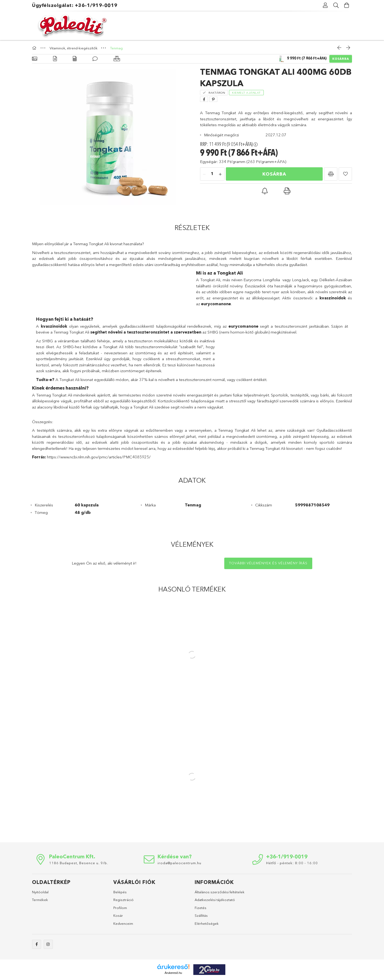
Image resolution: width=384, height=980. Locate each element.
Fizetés (201, 908)
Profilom (120, 908)
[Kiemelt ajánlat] (246, 92)
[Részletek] (55, 59)
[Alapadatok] (35, 59)
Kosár (118, 915)
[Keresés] (336, 5)
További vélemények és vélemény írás (268, 563)
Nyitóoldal (40, 892)
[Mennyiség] (212, 174)
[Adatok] (75, 59)
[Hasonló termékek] (117, 59)
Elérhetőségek (207, 923)
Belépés (120, 892)
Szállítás (201, 915)
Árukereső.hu (173, 973)
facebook (37, 944)
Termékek (40, 900)
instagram (48, 944)
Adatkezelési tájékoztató (215, 900)
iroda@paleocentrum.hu (179, 863)
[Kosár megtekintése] (347, 5)
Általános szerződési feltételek (220, 892)
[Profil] (325, 5)
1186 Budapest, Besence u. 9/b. (79, 863)
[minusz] (204, 174)
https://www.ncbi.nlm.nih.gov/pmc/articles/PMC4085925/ (99, 457)
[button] (331, 174)
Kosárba (341, 59)
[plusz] (220, 174)
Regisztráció (123, 900)
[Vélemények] (95, 59)
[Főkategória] (35, 48)
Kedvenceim (123, 923)
